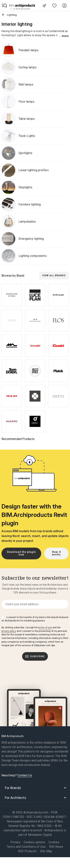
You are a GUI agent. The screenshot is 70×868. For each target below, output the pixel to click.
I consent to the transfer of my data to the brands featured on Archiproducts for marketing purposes (35, 619)
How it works (56, 553)
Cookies (54, 842)
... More (64, 36)
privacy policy (9, 631)
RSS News (56, 847)
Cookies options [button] (34, 842)
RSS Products (27, 851)
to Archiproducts (20, 9)
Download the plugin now (21, 553)
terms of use (45, 628)
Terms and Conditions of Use (26, 847)
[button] (4, 6)
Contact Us (25, 775)
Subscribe (35, 656)
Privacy (15, 842)
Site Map (46, 851)
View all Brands (54, 275)
